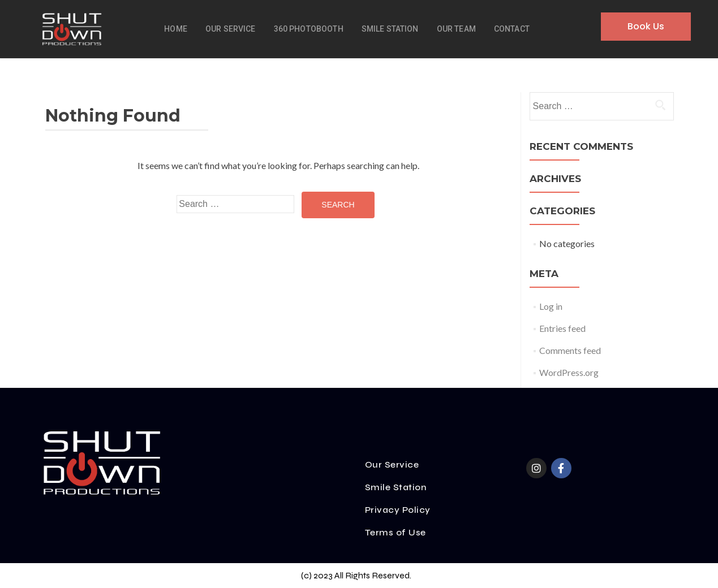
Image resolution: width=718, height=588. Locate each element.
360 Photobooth (309, 29)
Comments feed (570, 350)
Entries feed (562, 328)
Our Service (231, 29)
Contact (512, 29)
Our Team (456, 29)
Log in (551, 306)
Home (176, 29)
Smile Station (390, 29)
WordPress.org (569, 372)
